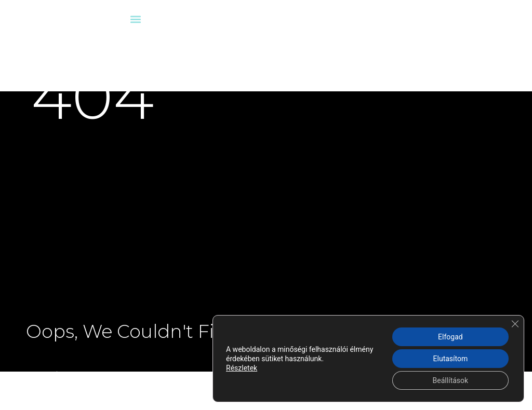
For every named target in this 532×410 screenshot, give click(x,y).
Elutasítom (451, 359)
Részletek (242, 368)
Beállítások (451, 380)
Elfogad (450, 337)
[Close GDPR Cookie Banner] (515, 324)
